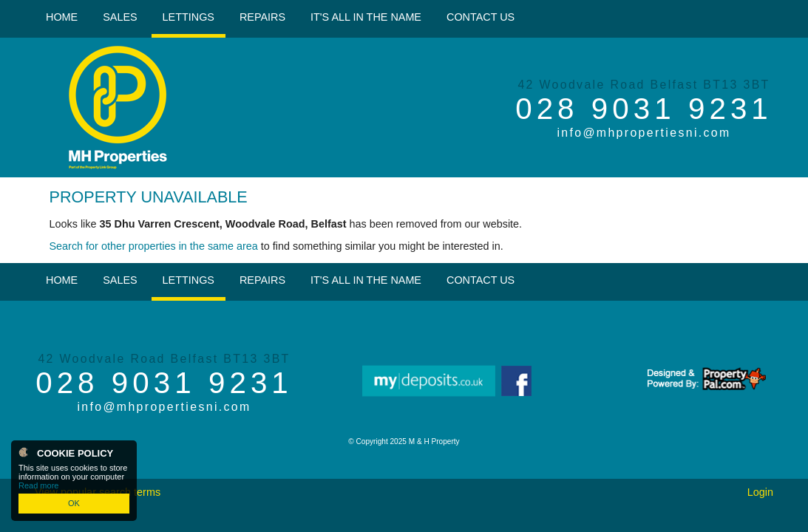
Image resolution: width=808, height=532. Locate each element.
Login (760, 492)
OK (74, 503)
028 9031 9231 (644, 109)
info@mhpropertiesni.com (644, 133)
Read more (38, 485)
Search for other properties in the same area (154, 246)
